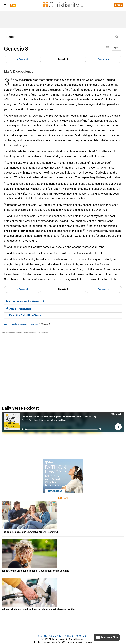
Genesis (34, 324)
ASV (116, 48)
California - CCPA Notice (76, 636)
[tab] (63, 301)
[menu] (5, 6)
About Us (42, 636)
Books (20, 324)
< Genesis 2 (23, 59)
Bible (6, 324)
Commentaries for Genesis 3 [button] (25, 301)
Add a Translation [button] (19, 309)
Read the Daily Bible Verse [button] (24, 315)
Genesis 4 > (103, 59)
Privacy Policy (56, 636)
